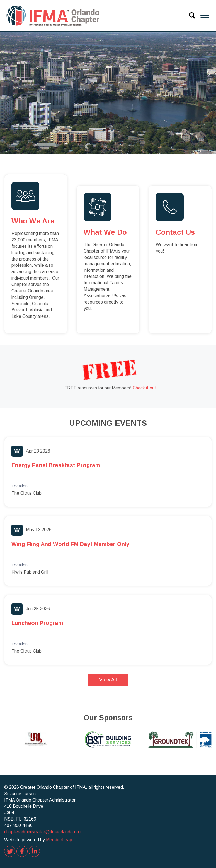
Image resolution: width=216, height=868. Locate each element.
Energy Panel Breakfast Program (56, 465)
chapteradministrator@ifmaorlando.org (42, 832)
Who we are (33, 221)
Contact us (175, 232)
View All (108, 680)
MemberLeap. (60, 840)
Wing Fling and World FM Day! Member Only (70, 544)
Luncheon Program (37, 623)
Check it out (144, 388)
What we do (105, 232)
